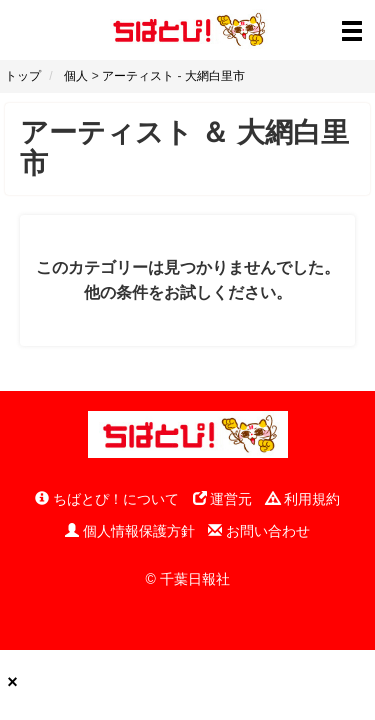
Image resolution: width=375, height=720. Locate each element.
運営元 (223, 499)
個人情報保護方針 (130, 531)
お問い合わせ (259, 531)
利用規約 (303, 499)
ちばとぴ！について (107, 499)
